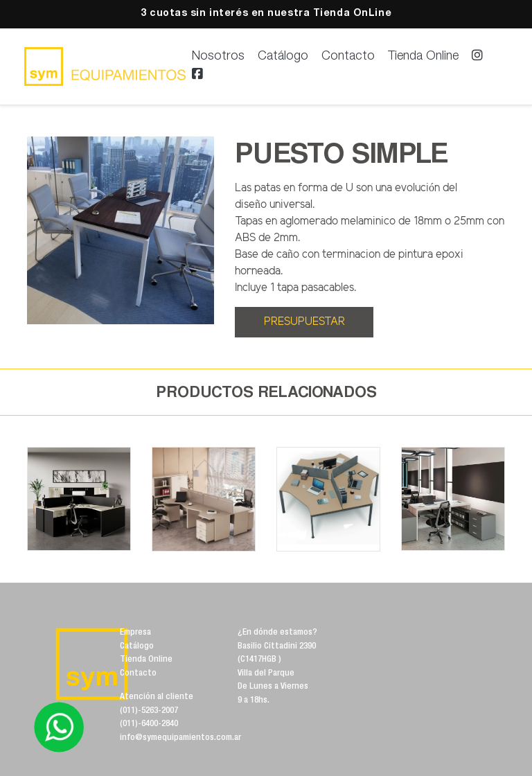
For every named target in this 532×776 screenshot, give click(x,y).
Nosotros (218, 57)
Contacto (348, 57)
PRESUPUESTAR (304, 322)
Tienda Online (423, 57)
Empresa (135, 633)
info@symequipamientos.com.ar (180, 738)
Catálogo (283, 57)
